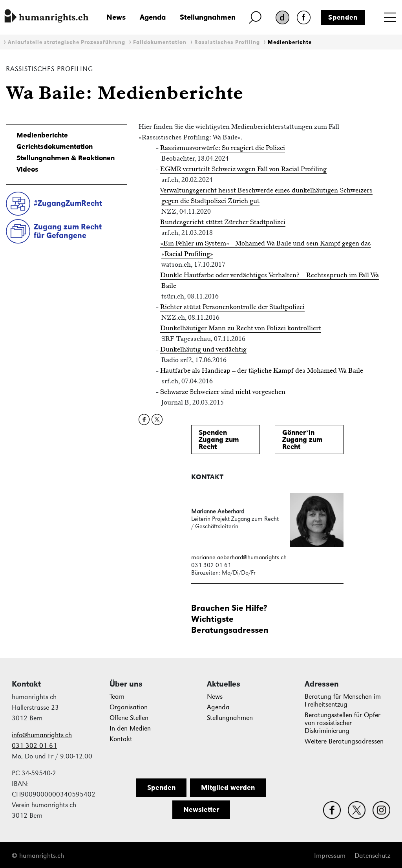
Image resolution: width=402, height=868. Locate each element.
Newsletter (201, 809)
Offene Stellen (129, 718)
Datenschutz (372, 856)
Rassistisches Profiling (227, 42)
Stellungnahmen (208, 17)
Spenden (343, 17)
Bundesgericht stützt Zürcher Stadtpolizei (223, 222)
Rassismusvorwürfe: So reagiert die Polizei (223, 148)
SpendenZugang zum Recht (219, 439)
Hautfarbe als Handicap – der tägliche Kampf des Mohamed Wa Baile (262, 370)
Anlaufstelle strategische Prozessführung (67, 42)
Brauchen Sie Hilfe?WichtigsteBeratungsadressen (230, 619)
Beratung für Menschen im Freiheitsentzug (343, 700)
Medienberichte (290, 42)
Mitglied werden (228, 787)
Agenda (153, 17)
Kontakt (121, 739)
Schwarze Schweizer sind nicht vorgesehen (223, 392)
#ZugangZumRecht (68, 203)
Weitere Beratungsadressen (344, 741)
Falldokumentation (160, 42)
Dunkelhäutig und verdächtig (203, 349)
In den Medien (130, 728)
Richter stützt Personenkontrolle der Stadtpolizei (232, 307)
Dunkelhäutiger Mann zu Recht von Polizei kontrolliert (241, 328)
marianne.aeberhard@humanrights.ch (239, 557)
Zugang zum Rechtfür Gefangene (68, 231)
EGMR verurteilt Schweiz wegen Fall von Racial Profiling (243, 169)
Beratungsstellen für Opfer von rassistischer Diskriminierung (343, 723)
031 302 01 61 (34, 746)
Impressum (330, 856)
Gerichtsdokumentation (55, 146)
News (116, 17)
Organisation (129, 707)
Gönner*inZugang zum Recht (302, 439)
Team (117, 697)
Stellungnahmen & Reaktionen (66, 158)
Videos (27, 169)
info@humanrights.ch (42, 735)
